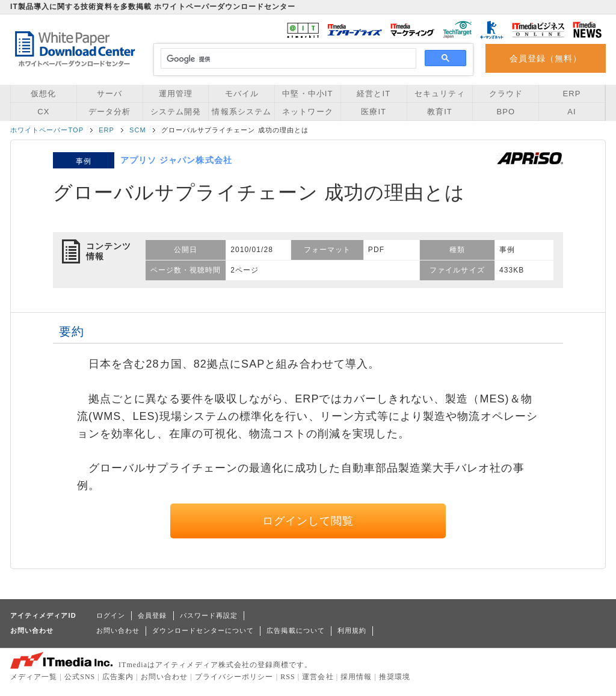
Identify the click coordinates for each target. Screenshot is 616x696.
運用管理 (176, 94)
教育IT (440, 112)
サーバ (109, 94)
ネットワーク (307, 112)
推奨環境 (395, 677)
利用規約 (352, 630)
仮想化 (43, 94)
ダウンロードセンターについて (203, 630)
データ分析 (109, 112)
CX (43, 112)
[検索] (287, 59)
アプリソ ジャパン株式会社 (176, 160)
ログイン (111, 615)
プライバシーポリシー (234, 677)
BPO (506, 112)
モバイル (242, 94)
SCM (138, 130)
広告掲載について (296, 630)
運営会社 (318, 677)
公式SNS (80, 677)
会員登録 (152, 615)
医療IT (374, 112)
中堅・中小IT (307, 94)
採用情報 (356, 677)
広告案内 (118, 677)
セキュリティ (440, 94)
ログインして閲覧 (308, 521)
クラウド (506, 94)
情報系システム (241, 112)
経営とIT (374, 94)
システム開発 (176, 112)
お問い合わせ (118, 630)
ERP (572, 94)
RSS (288, 677)
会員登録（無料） (546, 58)
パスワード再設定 (209, 615)
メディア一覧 (34, 677)
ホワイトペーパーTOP (47, 130)
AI (571, 112)
